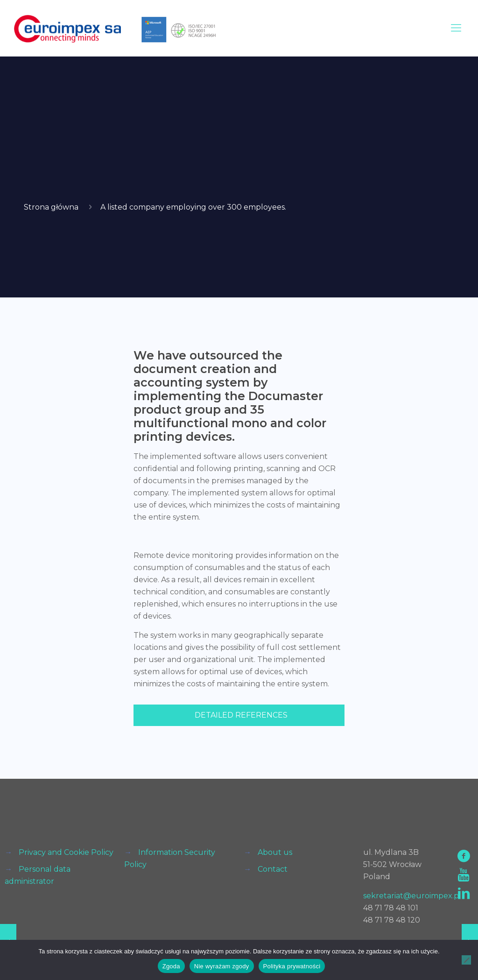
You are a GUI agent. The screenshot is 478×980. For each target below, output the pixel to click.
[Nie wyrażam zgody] (466, 960)
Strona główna (51, 207)
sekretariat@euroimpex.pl (412, 896)
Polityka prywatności (292, 966)
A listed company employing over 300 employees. (193, 207)
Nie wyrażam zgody (222, 966)
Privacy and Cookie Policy (66, 852)
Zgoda (171, 966)
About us (275, 852)
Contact (273, 869)
